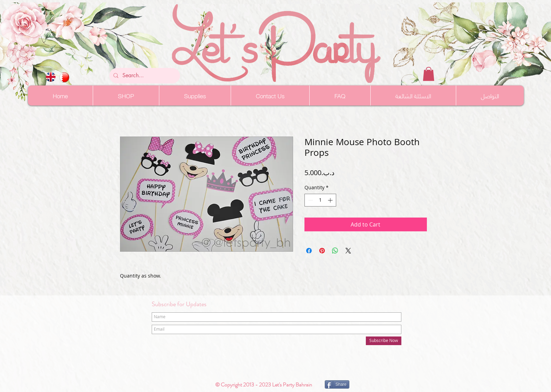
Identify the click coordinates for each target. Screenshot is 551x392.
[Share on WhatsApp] (335, 251)
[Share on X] (348, 251)
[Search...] (144, 76)
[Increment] (331, 200)
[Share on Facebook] (309, 251)
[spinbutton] (320, 200)
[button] (429, 74)
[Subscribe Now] (384, 341)
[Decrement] (310, 200)
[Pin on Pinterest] (322, 251)
